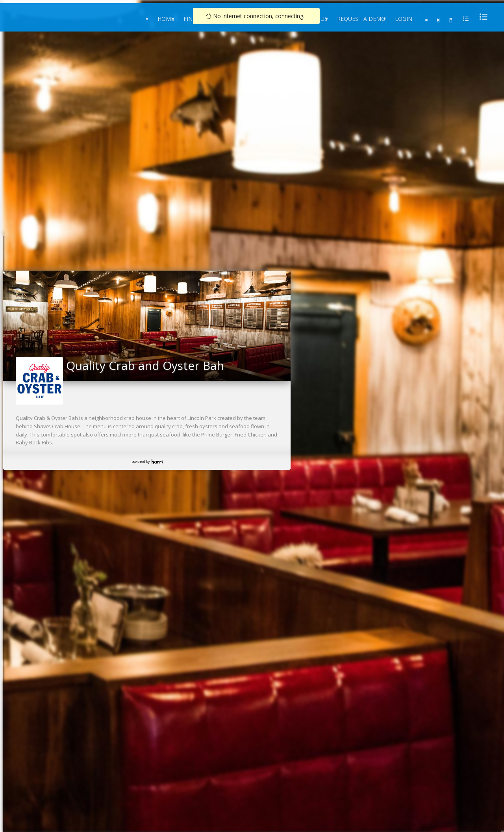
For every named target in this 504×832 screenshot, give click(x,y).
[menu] (481, 17)
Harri (157, 461)
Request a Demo (361, 19)
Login (404, 19)
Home (166, 19)
